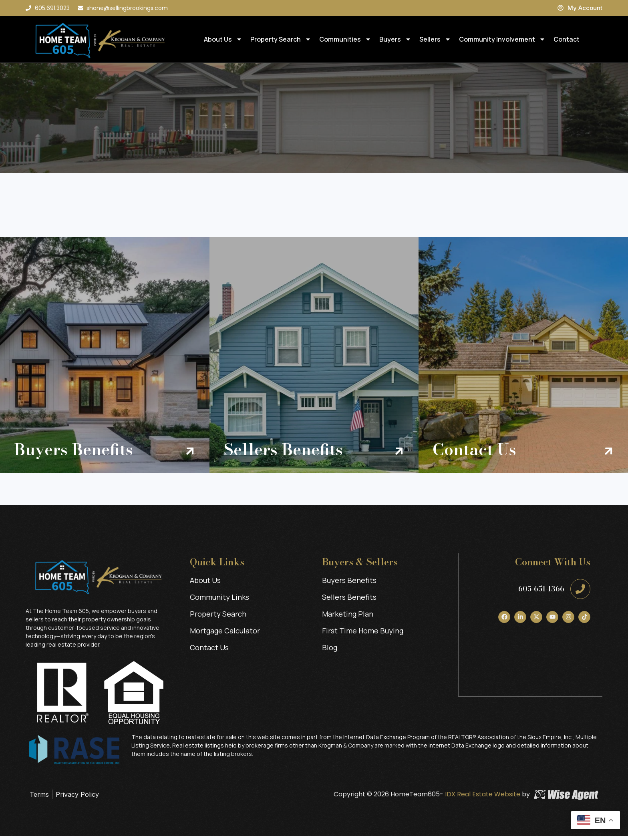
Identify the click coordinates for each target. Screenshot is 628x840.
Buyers (395, 39)
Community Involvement (502, 39)
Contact (567, 39)
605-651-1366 (541, 593)
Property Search (281, 39)
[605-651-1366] (580, 593)
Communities (345, 39)
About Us (223, 39)
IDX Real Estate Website (482, 798)
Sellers (435, 39)
